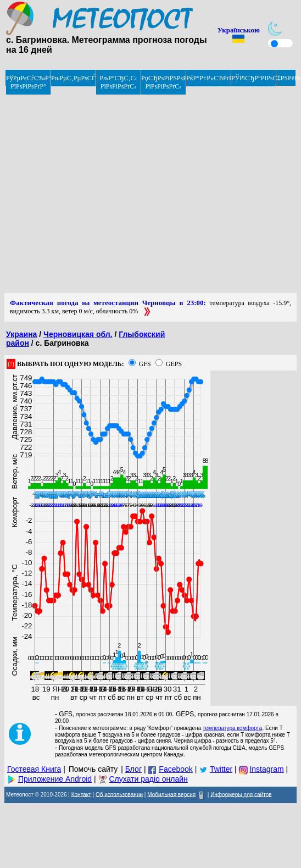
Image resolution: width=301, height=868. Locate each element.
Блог (133, 769)
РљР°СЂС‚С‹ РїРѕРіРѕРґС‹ (119, 82)
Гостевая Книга (34, 769)
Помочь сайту (93, 769)
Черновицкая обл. (78, 334)
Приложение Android (55, 779)
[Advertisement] (103, 190)
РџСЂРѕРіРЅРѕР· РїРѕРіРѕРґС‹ (164, 82)
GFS (145, 364)
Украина (21, 334)
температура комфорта (232, 728)
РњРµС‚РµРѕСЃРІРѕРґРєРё (74, 78)
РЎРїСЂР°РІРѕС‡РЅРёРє (254, 78)
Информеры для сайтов (241, 794)
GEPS (174, 364)
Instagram (266, 769)
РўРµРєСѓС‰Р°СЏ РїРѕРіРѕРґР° (29, 82)
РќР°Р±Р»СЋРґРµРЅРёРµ (209, 78)
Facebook (175, 769)
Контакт (81, 794)
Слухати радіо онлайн (148, 779)
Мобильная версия (171, 794)
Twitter (221, 769)
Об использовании (119, 794)
